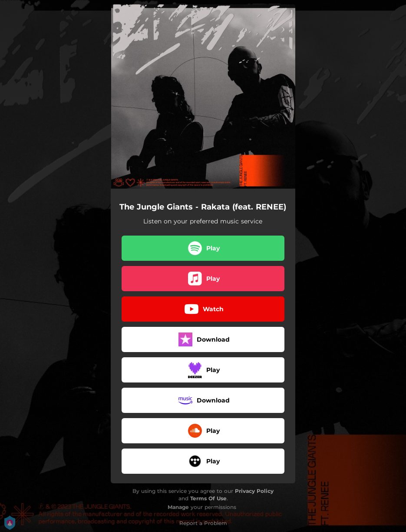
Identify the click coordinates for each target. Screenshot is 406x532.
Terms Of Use (208, 498)
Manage (178, 507)
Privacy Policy (254, 491)
